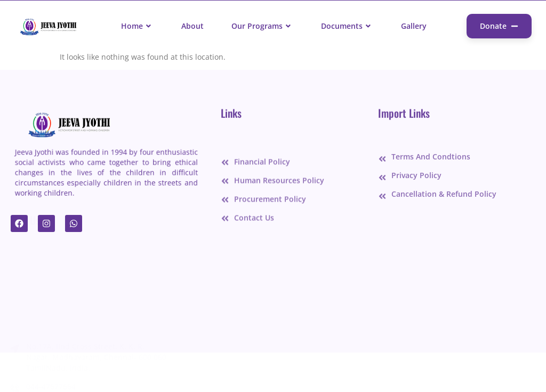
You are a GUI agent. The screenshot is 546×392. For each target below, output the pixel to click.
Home (137, 26)
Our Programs (262, 26)
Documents (347, 26)
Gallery (414, 26)
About (192, 26)
